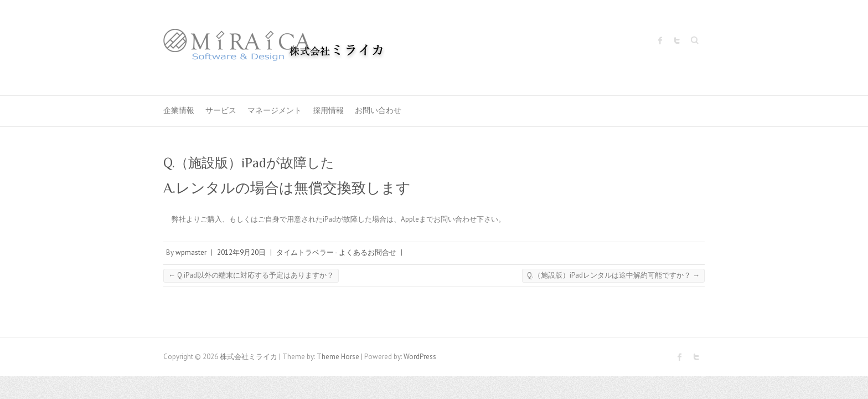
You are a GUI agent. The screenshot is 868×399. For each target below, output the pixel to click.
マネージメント (275, 110)
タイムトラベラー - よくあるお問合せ (336, 252)
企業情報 (179, 110)
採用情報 (328, 110)
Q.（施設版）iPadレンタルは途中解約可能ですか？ (613, 275)
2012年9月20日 (241, 252)
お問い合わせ (378, 110)
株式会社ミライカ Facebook (660, 40)
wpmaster (191, 252)
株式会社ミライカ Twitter (677, 40)
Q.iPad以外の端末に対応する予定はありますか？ (251, 275)
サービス (221, 110)
